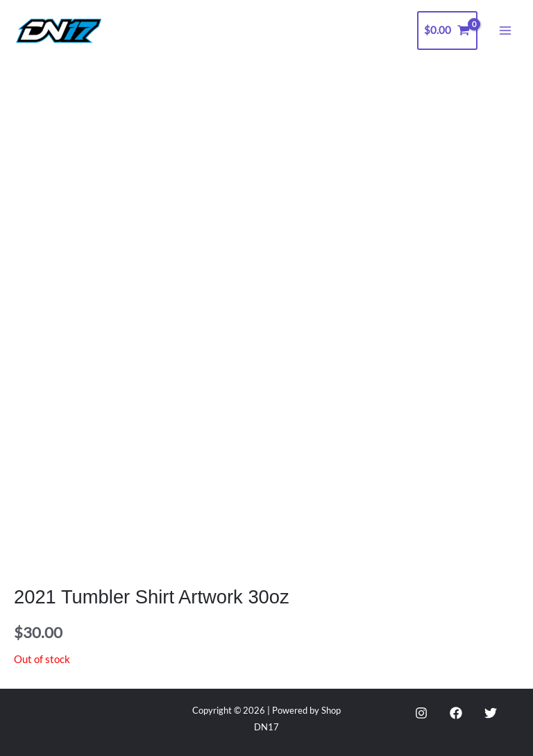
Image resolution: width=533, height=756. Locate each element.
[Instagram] (421, 713)
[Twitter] (491, 713)
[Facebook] (456, 713)
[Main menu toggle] (505, 31)
